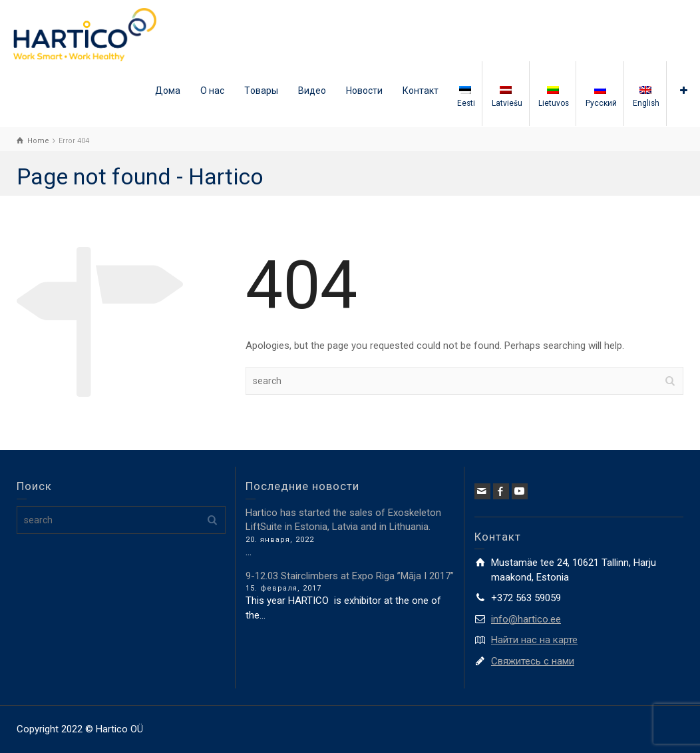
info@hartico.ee (526, 619)
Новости (364, 91)
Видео (312, 91)
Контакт (421, 91)
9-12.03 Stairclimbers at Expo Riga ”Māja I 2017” (350, 576)
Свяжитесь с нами (533, 661)
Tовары (261, 91)
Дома (168, 91)
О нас (212, 91)
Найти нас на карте (534, 640)
